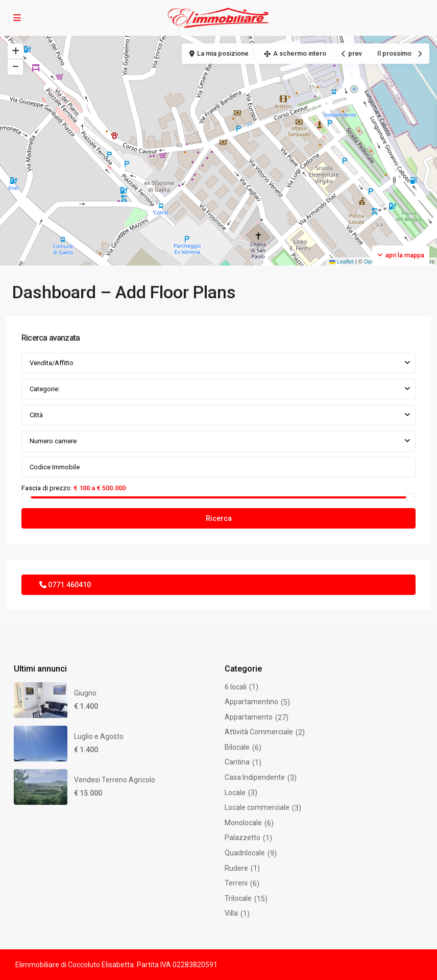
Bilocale (237, 747)
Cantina (237, 762)
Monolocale (243, 823)
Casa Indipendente (255, 777)
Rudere (236, 868)
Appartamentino (251, 702)
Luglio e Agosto (99, 736)
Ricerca (219, 518)
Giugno (85, 693)
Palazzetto (242, 838)
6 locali (236, 687)
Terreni (236, 883)
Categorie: (45, 389)
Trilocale (238, 898)
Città (36, 415)
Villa (231, 913)
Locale (235, 793)
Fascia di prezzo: (47, 488)
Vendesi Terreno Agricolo (115, 780)
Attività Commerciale (259, 732)
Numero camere (53, 441)
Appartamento (249, 717)
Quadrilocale (245, 853)
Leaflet (342, 261)
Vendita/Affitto (52, 363)
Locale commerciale (257, 807)
